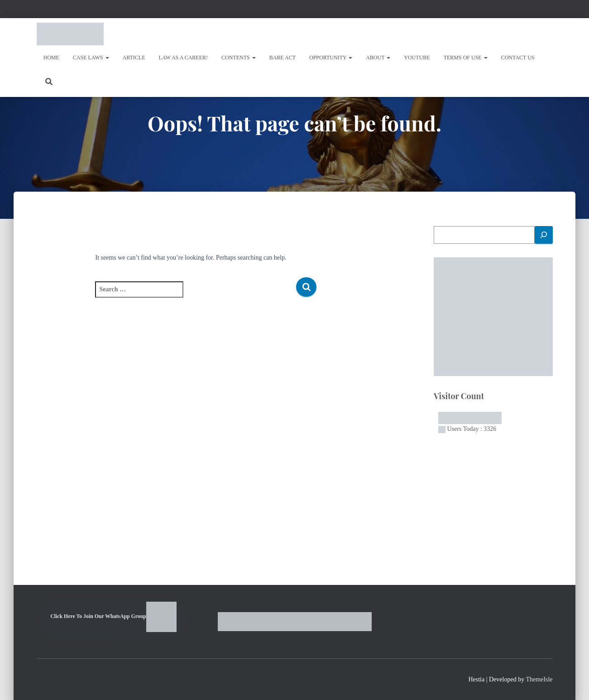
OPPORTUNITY (331, 58)
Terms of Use (466, 58)
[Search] (544, 235)
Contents (239, 58)
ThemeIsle (539, 679)
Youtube (417, 58)
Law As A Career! (184, 58)
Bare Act (283, 58)
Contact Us (518, 58)
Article (134, 58)
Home (51, 58)
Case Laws (91, 58)
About (378, 58)
